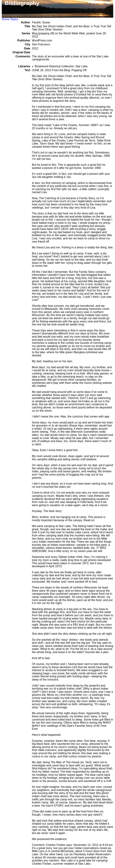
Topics (14, 19)
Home (6, 19)
